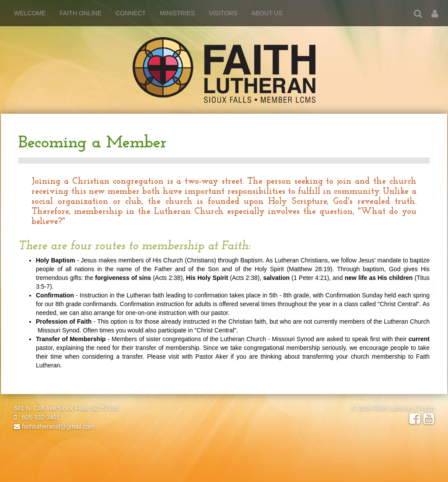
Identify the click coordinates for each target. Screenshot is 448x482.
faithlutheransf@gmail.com (54, 426)
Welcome (30, 13)
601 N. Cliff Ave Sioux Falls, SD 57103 (66, 408)
